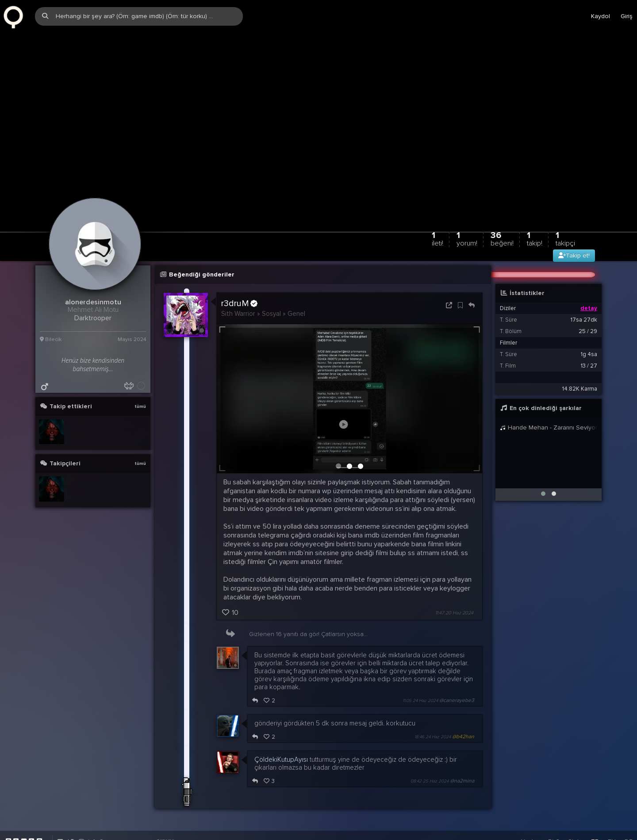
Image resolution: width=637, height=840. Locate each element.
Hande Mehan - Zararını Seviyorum (549, 401)
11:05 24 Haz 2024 (420, 674)
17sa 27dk (584, 293)
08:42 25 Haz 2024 (430, 755)
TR (595, 815)
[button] (543, 467)
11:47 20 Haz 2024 (454, 586)
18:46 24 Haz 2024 (433, 710)
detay (589, 281)
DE (629, 815)
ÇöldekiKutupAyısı (281, 733)
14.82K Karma (580, 362)
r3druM (239, 276)
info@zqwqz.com (111, 815)
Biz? (554, 815)
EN (612, 815)
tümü (140, 380)
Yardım (530, 815)
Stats (575, 815)
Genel (296, 287)
